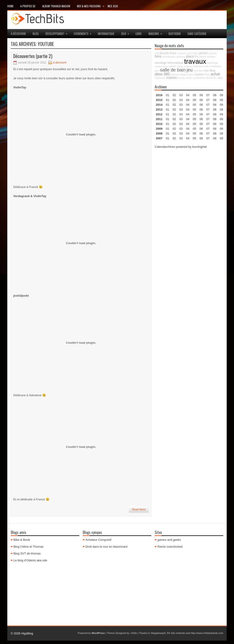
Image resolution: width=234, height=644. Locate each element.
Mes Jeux (113, 6)
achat (215, 74)
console (175, 74)
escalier (211, 57)
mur (206, 71)
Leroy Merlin (169, 66)
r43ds (134, 633)
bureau (182, 78)
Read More (139, 509)
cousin (158, 66)
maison (172, 78)
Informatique (106, 34)
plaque (183, 74)
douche (164, 53)
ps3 (157, 53)
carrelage (161, 63)
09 (221, 100)
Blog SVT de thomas (27, 553)
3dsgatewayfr (158, 633)
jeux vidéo (193, 53)
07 (208, 105)
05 (194, 110)
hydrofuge (212, 63)
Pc (196, 57)
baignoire (198, 66)
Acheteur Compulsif (98, 540)
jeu (190, 70)
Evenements (84, 32)
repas (180, 66)
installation (215, 66)
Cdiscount (160, 78)
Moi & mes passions (92, 5)
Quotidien (174, 34)
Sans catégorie (197, 34)
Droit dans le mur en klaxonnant (106, 547)
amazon (188, 66)
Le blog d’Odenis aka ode (30, 560)
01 (168, 95)
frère (158, 56)
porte (189, 78)
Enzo (173, 53)
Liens (139, 34)
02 (174, 95)
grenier (203, 53)
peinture (181, 57)
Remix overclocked (170, 547)
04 (188, 95)
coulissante (199, 78)
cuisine (199, 74)
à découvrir (18, 34)
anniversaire (169, 57)
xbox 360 (162, 74)
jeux (127, 32)
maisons (157, 32)
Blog (36, 34)
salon (191, 74)
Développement (58, 32)
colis (206, 66)
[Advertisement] (189, 181)
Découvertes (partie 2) (33, 56)
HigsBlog (27, 633)
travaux (195, 61)
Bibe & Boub (22, 540)
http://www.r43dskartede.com (207, 633)
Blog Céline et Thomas (28, 547)
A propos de (28, 6)
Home (10, 6)
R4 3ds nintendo (176, 633)
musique (182, 53)
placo (190, 56)
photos (202, 57)
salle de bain (173, 70)
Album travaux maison (56, 6)
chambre (198, 71)
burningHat (199, 147)
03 (181, 95)
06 (201, 105)
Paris (207, 74)
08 (215, 105)
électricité (211, 78)
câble (219, 78)
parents (213, 53)
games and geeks (169, 540)
